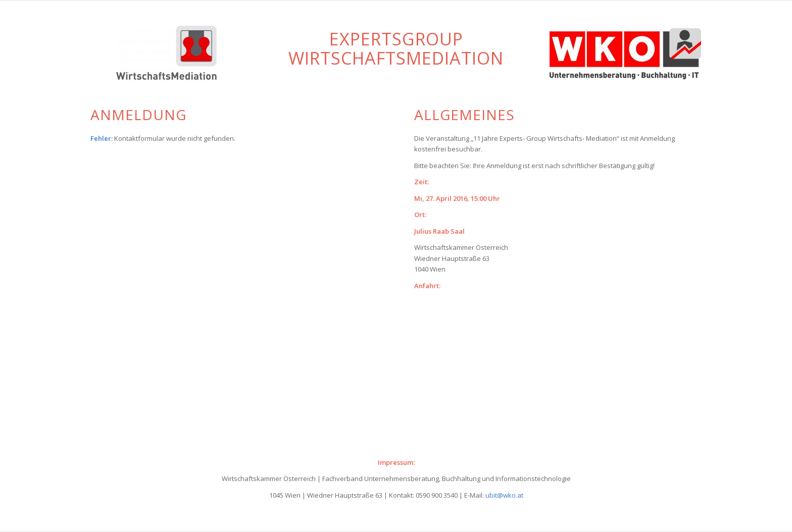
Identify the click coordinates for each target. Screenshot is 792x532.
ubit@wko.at (504, 495)
